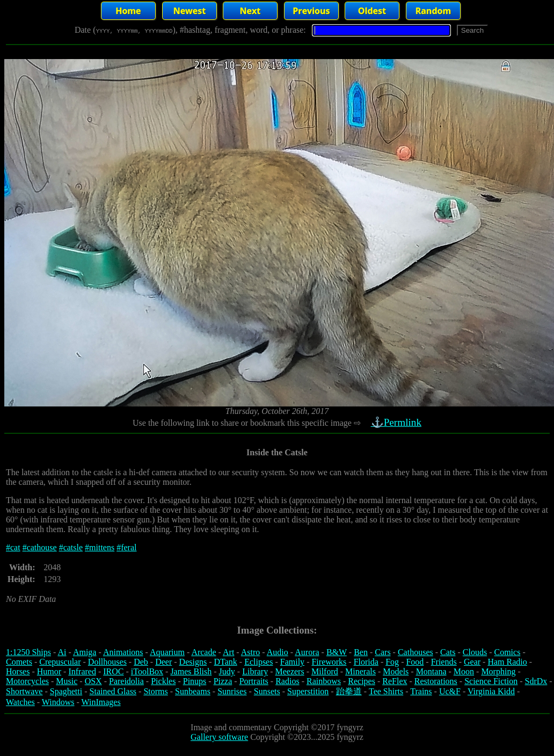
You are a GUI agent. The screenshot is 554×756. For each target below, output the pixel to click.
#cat (13, 547)
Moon (464, 671)
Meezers (289, 671)
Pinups (195, 681)
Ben (361, 652)
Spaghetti (66, 691)
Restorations (436, 681)
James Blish (191, 671)
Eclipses (258, 662)
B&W (337, 652)
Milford (325, 671)
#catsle (71, 547)
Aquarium (167, 652)
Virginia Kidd (491, 691)
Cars (382, 652)
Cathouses (415, 652)
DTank (225, 662)
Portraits (254, 681)
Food (415, 662)
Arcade (203, 652)
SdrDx (536, 681)
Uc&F (450, 691)
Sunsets (267, 691)
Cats (448, 652)
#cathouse (40, 547)
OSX (93, 681)
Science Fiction (491, 681)
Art (228, 652)
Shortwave (24, 691)
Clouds (475, 652)
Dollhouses (107, 662)
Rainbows (324, 681)
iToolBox (147, 671)
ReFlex (395, 681)
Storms (155, 691)
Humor (49, 671)
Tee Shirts (386, 691)
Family (292, 662)
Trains (421, 691)
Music (67, 681)
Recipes (362, 681)
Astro (251, 652)
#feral (126, 547)
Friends (444, 662)
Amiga (85, 652)
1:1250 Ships (28, 652)
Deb (141, 662)
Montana (431, 671)
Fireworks (329, 662)
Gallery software (219, 737)
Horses (18, 671)
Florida (366, 662)
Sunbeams (193, 691)
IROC (113, 671)
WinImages (101, 702)
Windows (58, 702)
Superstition (308, 691)
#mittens (100, 547)
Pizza (223, 681)
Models (396, 671)
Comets (19, 662)
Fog (392, 662)
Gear (472, 662)
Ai (62, 652)
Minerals (360, 671)
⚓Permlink (397, 422)
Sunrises (232, 691)
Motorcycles (27, 681)
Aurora (307, 652)
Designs (193, 662)
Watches (20, 702)
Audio (278, 652)
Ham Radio (507, 662)
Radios (287, 681)
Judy (227, 671)
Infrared (82, 671)
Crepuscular (60, 662)
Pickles (163, 681)
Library (255, 671)
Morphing (498, 671)
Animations (123, 652)
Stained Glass (113, 691)
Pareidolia (126, 681)
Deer (163, 662)
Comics (508, 652)
